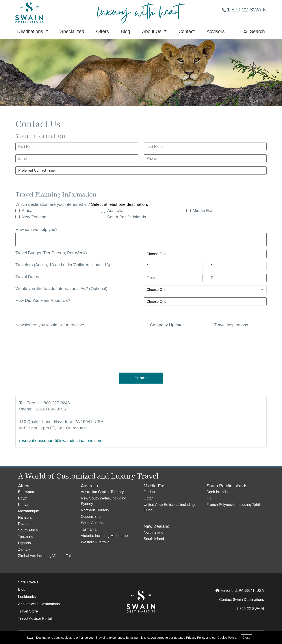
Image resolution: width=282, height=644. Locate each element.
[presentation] (143, 349)
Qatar (148, 498)
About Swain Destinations (39, 604)
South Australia (93, 523)
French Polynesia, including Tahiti (234, 505)
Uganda (24, 543)
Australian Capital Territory (102, 492)
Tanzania (25, 537)
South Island (154, 539)
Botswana (26, 492)
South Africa (28, 530)
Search (254, 32)
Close (247, 638)
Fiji (209, 498)
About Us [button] (152, 32)
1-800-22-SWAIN (244, 10)
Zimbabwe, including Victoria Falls (46, 556)
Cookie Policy (227, 638)
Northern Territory (95, 510)
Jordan (149, 492)
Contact (187, 32)
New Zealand (34, 217)
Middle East (204, 211)
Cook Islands (217, 492)
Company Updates (167, 325)
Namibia (25, 517)
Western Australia (95, 542)
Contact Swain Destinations (242, 600)
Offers (102, 32)
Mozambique (29, 511)
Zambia (24, 549)
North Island (154, 532)
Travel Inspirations (231, 325)
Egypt (23, 498)
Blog (125, 32)
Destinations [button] (31, 32)
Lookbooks (27, 597)
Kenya (23, 505)
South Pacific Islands (127, 217)
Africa (27, 211)
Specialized (72, 32)
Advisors (216, 32)
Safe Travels (28, 582)
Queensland (91, 517)
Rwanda (25, 524)
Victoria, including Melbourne (104, 536)
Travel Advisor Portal (35, 619)
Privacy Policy (196, 638)
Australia (115, 211)
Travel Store (28, 611)
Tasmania (89, 529)
